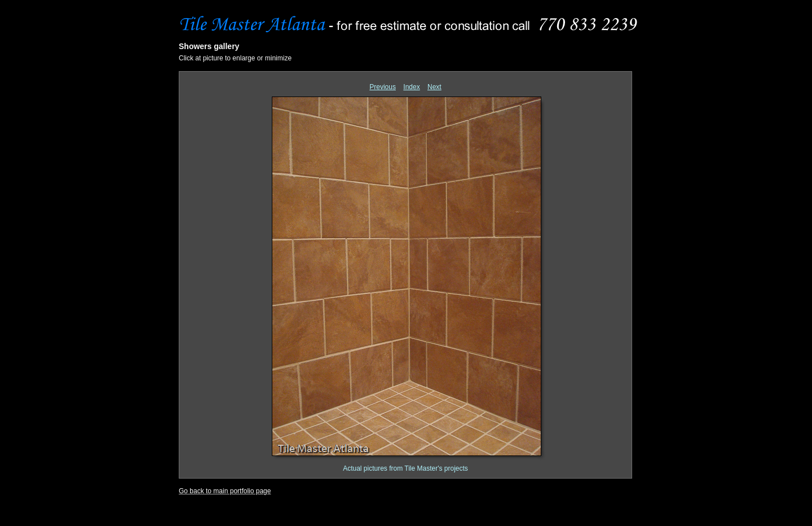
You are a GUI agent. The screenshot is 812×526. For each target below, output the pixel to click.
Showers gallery (209, 46)
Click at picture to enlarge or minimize (235, 58)
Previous (383, 87)
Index (411, 87)
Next (434, 87)
